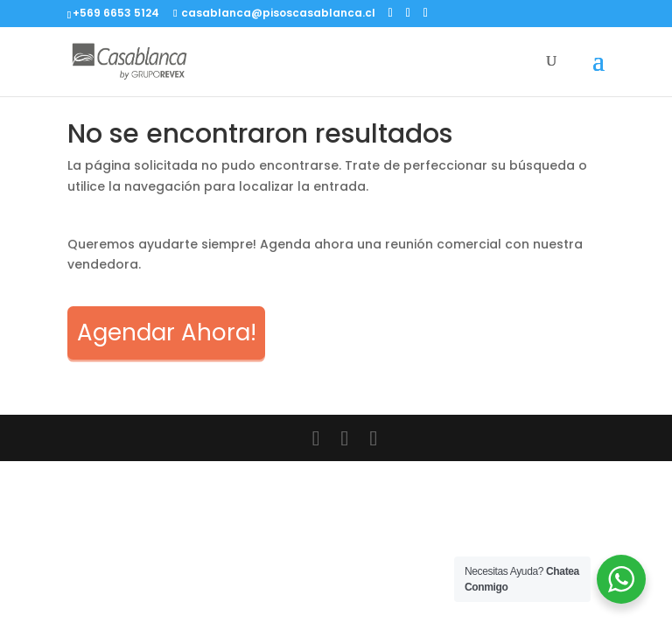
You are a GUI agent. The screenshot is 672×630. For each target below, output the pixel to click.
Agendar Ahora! (167, 332)
